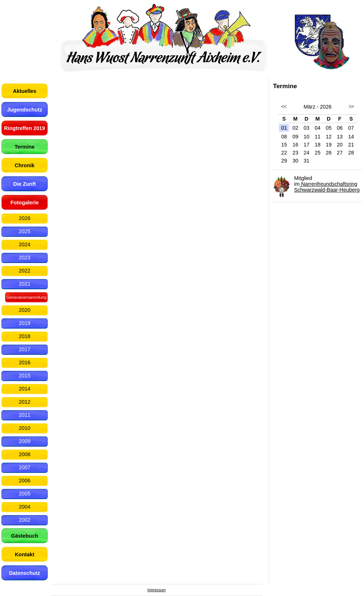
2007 (24, 467)
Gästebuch (24, 536)
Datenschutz (25, 573)
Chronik (24, 165)
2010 (24, 428)
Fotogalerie (25, 203)
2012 (24, 402)
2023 (24, 258)
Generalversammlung (26, 297)
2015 (24, 376)
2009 (24, 441)
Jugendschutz (25, 110)
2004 (24, 507)
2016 (24, 362)
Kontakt (25, 554)
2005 (24, 494)
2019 (24, 323)
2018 (24, 336)
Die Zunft (24, 184)
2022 (24, 271)
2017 (24, 349)
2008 (24, 454)
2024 (24, 244)
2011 (24, 415)
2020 (24, 310)
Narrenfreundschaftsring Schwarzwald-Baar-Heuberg (327, 187)
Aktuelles (25, 91)
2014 (24, 389)
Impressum (157, 590)
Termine (25, 147)
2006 (24, 481)
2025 (24, 231)
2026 (24, 218)
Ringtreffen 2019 (25, 128)
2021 (24, 284)
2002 (24, 520)
